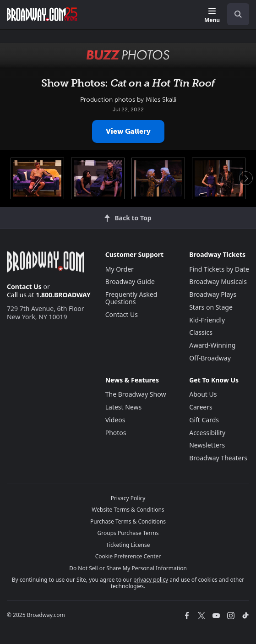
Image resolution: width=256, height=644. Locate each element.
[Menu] (212, 16)
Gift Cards (204, 420)
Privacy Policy (128, 498)
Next (246, 178)
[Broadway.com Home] (42, 14)
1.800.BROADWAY (63, 295)
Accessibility (207, 433)
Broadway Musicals (218, 281)
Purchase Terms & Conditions (128, 521)
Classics (201, 332)
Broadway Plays (213, 294)
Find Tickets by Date (219, 269)
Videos (115, 420)
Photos (116, 433)
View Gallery (128, 131)
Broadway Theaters (218, 458)
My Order (120, 269)
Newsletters (207, 445)
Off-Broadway (210, 358)
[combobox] (234, 14)
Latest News (124, 407)
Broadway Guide (130, 281)
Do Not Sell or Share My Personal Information (128, 568)
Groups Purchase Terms (128, 533)
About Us (203, 394)
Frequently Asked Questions (131, 298)
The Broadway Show (136, 394)
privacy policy (151, 580)
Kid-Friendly (207, 320)
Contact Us (24, 287)
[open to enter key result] (238, 14)
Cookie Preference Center (128, 556)
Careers (201, 407)
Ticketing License (128, 545)
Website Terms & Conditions (128, 510)
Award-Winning (212, 345)
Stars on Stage (211, 307)
